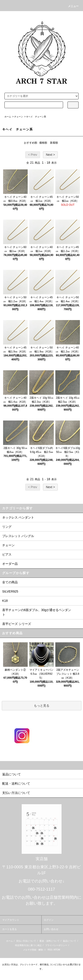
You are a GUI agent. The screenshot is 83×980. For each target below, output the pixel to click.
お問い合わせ (51, 929)
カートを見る (10, 929)
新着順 (54, 143)
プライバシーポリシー (56, 945)
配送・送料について (50, 941)
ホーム (8, 117)
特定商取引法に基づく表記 (28, 945)
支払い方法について (26, 941)
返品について (69, 941)
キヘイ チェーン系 (36, 117)
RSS (50, 950)
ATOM (57, 950)
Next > (50, 155)
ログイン (49, 920)
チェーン (19, 117)
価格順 (43, 143)
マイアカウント (11, 920)
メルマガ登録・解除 (33, 950)
